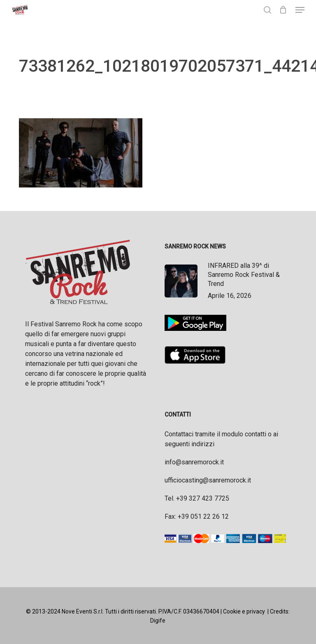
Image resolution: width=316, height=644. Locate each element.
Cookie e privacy (244, 611)
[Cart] (283, 10)
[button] (300, 10)
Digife (158, 621)
